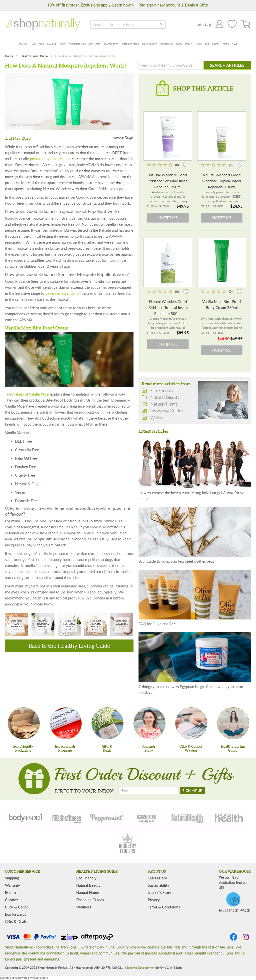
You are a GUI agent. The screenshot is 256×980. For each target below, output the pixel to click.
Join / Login (204, 25)
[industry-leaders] (128, 844)
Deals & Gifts (196, 5)
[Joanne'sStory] (149, 723)
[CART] (246, 24)
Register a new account (159, 5)
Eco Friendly (17, 625)
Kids (199, 44)
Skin (41, 44)
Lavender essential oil (63, 293)
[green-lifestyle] (147, 817)
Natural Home (69, 625)
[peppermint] (107, 817)
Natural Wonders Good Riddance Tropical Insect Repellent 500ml (168, 307)
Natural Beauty (43, 625)
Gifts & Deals (16, 921)
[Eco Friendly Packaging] (24, 723)
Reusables (167, 44)
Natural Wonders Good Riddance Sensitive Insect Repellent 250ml (168, 181)
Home (9, 56)
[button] (186, 165)
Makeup (52, 44)
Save (235, 44)
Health (189, 44)
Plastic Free (111, 44)
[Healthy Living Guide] (233, 723)
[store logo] (42, 24)
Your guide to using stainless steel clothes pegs (176, 561)
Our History (157, 878)
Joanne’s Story (159, 892)
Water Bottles (130, 44)
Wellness (122, 625)
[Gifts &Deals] (107, 723)
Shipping (12, 878)
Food (179, 44)
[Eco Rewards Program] (66, 723)
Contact (11, 900)
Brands (23, 44)
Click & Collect (17, 907)
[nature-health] (228, 817)
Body (63, 44)
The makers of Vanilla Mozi (27, 394)
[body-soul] (26, 817)
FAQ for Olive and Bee (157, 624)
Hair (33, 44)
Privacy (154, 900)
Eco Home (95, 44)
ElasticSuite (40, 978)
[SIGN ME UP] (192, 791)
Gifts (225, 44)
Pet (207, 44)
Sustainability (158, 885)
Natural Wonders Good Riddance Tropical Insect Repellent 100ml (222, 181)
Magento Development (140, 967)
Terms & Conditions (164, 907)
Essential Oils (77, 44)
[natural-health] (187, 817)
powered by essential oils (51, 159)
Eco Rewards (15, 914)
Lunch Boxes (150, 44)
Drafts (129, 138)
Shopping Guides (95, 625)
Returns (11, 892)
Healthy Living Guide (34, 56)
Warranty (12, 885)
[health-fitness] (66, 817)
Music (216, 44)
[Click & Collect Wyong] (191, 723)
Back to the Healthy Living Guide (69, 646)
